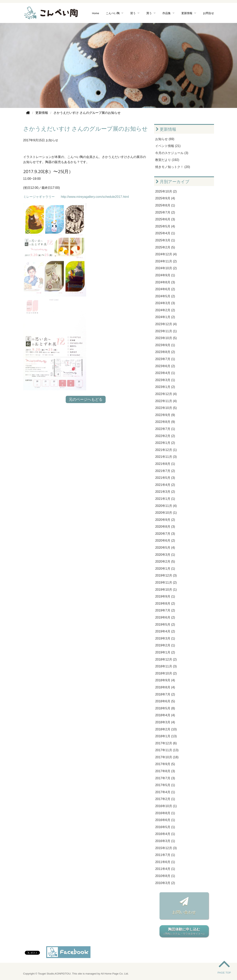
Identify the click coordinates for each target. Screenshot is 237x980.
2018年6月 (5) (165, 701)
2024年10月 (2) (166, 268)
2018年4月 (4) (165, 715)
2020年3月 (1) (165, 555)
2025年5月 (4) (165, 226)
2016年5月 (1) (165, 827)
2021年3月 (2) (165, 492)
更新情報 (187, 13)
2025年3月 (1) (165, 240)
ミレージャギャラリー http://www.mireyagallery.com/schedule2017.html (76, 197)
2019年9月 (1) (165, 596)
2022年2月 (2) (165, 436)
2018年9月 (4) (165, 680)
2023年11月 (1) (166, 331)
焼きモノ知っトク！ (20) (173, 167)
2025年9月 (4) (165, 198)
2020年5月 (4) (165, 548)
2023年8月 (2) (165, 352)
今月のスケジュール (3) (172, 153)
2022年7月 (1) (165, 429)
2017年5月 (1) (165, 785)
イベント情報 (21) (168, 146)
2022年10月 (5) (166, 408)
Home (96, 13)
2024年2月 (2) (165, 310)
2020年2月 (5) (165, 562)
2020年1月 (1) (165, 569)
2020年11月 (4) (166, 506)
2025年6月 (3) (165, 219)
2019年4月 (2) (165, 631)
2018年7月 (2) (165, 694)
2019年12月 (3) (166, 575)
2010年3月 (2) (165, 883)
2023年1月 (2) (165, 387)
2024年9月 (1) (165, 275)
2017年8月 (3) (165, 771)
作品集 (167, 13)
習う (133, 13)
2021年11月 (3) (166, 457)
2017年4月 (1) (165, 792)
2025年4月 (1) (165, 233)
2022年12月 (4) (166, 394)
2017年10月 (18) (167, 757)
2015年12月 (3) (166, 848)
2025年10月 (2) (166, 191)
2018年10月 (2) (166, 673)
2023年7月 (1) (165, 359)
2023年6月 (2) (165, 366)
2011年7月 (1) (165, 855)
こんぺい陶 (113, 13)
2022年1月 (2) (165, 443)
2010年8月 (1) (165, 876)
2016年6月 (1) (165, 820)
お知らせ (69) (165, 139)
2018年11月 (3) (166, 666)
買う (149, 13)
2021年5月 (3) (165, 478)
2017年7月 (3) (165, 778)
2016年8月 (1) (165, 813)
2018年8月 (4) (165, 687)
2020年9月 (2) (165, 520)
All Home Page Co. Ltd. (115, 974)
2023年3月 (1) (165, 380)
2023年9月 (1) (165, 345)
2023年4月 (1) (165, 373)
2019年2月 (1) (165, 645)
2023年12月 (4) (166, 324)
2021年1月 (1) (165, 499)
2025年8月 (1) (165, 205)
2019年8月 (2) (165, 604)
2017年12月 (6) (166, 743)
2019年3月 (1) (165, 638)
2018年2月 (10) (166, 729)
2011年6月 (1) (165, 862)
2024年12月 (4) (166, 254)
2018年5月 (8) (165, 708)
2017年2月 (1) (165, 799)
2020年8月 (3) (165, 527)
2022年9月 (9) (165, 415)
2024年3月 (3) (165, 303)
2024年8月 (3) (165, 282)
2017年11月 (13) (167, 750)
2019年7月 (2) (165, 610)
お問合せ (208, 13)
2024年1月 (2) (165, 317)
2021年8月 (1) (165, 464)
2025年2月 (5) (165, 247)
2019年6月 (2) (165, 617)
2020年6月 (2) (165, 541)
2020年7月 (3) (165, 534)
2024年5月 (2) (165, 296)
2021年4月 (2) (165, 485)
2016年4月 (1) (165, 834)
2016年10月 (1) (166, 806)
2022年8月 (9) (165, 422)
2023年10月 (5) (166, 338)
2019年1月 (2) (165, 652)
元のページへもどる (86, 399)
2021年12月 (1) (166, 450)
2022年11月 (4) (166, 401)
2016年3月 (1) (165, 841)
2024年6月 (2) (165, 289)
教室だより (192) (167, 160)
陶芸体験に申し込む (184, 932)
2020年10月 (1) (166, 513)
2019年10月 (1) (166, 590)
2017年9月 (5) (165, 764)
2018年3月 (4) (165, 722)
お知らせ (52, 140)
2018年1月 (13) (166, 736)
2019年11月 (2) (166, 583)
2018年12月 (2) (166, 659)
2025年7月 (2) (165, 212)
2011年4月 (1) (165, 869)
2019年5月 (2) (165, 625)
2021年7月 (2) (165, 471)
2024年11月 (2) (166, 261)
